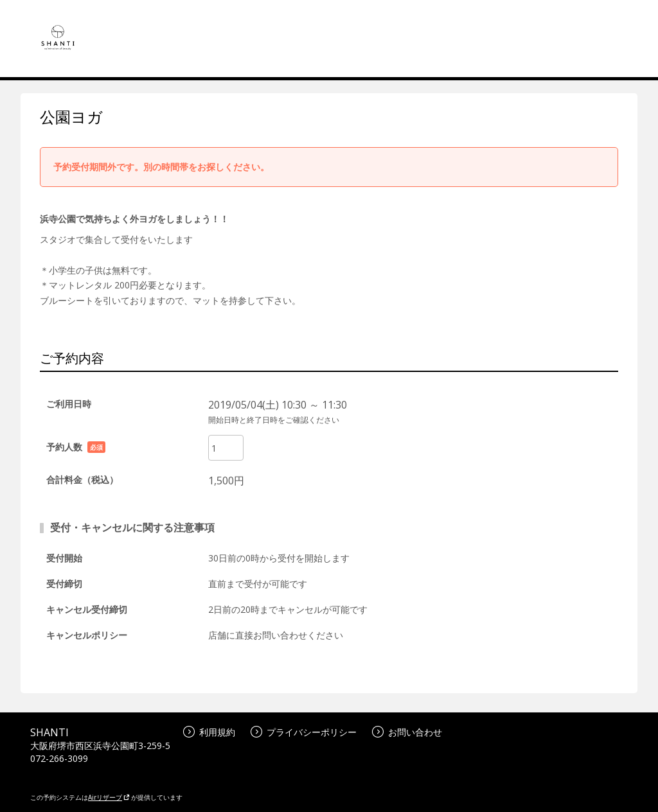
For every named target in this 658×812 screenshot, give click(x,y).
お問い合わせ (407, 732)
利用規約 (209, 732)
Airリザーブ (109, 797)
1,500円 (226, 481)
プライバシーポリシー (304, 732)
